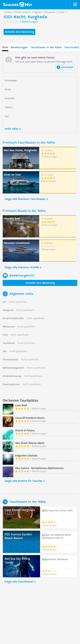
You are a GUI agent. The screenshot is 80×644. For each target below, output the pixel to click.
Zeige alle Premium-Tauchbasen (25, 199)
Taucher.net (17, 4)
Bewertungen (19, 48)
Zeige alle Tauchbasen (19, 582)
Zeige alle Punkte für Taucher (23, 481)
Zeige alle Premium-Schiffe (22, 267)
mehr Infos (11, 129)
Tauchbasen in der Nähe (46, 48)
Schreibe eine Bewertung (19, 32)
